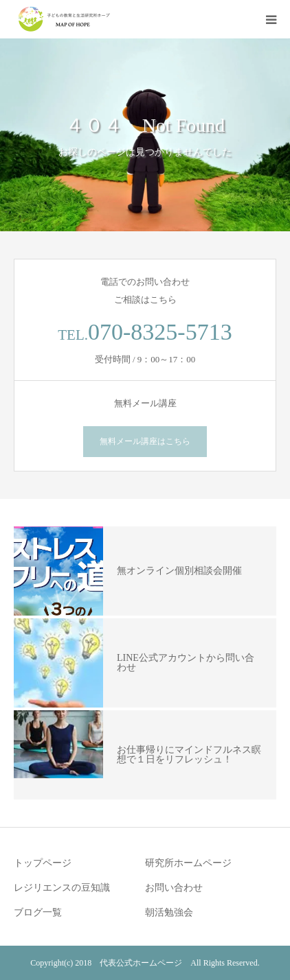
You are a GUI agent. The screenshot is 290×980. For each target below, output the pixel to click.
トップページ (43, 863)
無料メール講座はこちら (145, 441)
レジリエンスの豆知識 (62, 888)
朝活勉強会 (169, 912)
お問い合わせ (174, 888)
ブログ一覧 (38, 912)
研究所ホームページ (188, 863)
